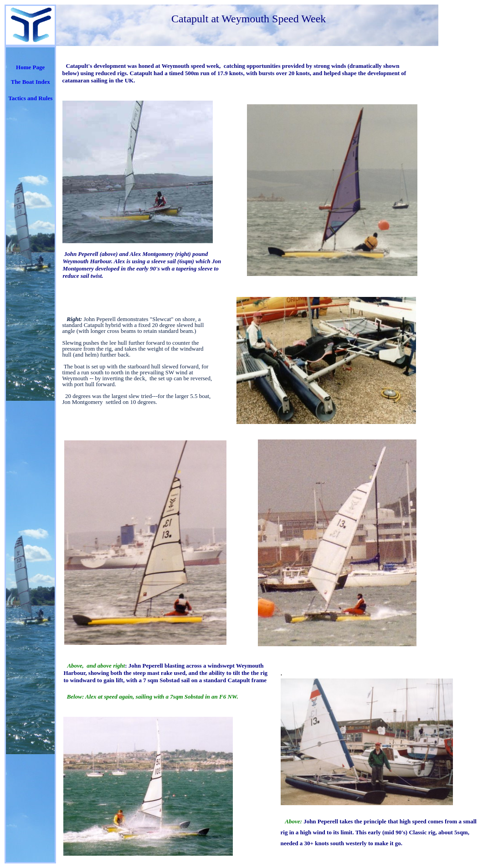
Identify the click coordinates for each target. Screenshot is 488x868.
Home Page (30, 67)
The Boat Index (31, 82)
